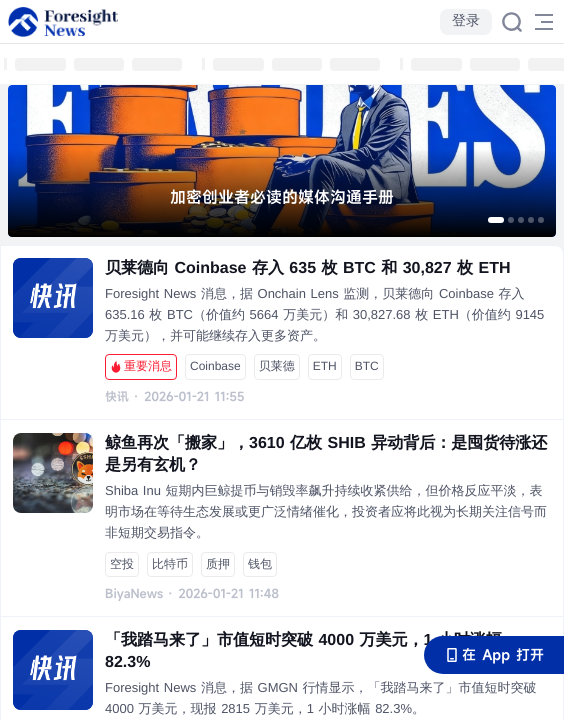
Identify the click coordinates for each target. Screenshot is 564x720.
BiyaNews (134, 594)
